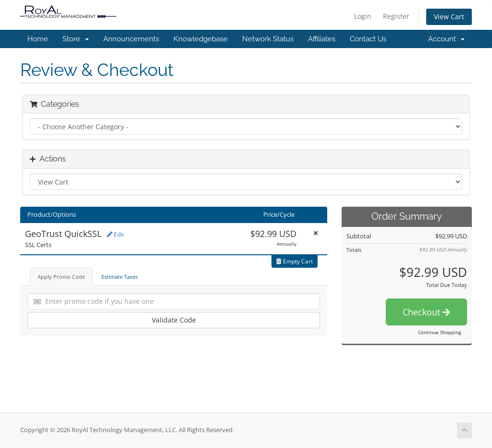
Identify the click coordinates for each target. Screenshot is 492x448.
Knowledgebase (201, 39)
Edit (115, 234)
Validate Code (174, 320)
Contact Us (368, 39)
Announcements (131, 39)
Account (446, 39)
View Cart (449, 17)
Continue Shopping (439, 332)
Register (396, 16)
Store (76, 39)
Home (38, 39)
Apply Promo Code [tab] (61, 277)
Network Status (268, 39)
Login (363, 16)
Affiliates (322, 39)
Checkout (426, 312)
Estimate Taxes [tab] (120, 277)
